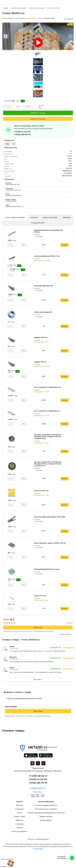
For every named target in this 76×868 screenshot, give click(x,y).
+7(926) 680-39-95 (22, 135)
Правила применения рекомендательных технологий (46, 813)
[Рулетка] (7, 863)
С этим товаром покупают (15, 218)
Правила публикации (66, 634)
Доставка (19, 805)
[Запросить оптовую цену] (38, 119)
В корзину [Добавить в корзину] (64, 245)
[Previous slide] (6, 36)
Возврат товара (19, 817)
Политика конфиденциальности (46, 805)
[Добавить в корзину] (38, 113)
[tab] (35, 49)
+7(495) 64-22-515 (22, 132)
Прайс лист (19, 820)
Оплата (20, 813)
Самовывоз (67, 218)
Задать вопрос (38, 711)
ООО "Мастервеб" (38, 849)
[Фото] (38, 36)
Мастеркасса (45, 839)
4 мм (14, 144)
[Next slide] (70, 36)
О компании (19, 824)
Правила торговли (46, 817)
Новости (19, 828)
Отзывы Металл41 (38, 223)
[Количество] (18, 107)
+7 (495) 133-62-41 (38, 776)
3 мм (7, 144)
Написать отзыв (38, 627)
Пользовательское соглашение (46, 809)
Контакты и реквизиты (19, 831)
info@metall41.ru (38, 788)
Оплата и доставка (50, 218)
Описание (34, 218)
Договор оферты (46, 820)
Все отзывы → (38, 679)
